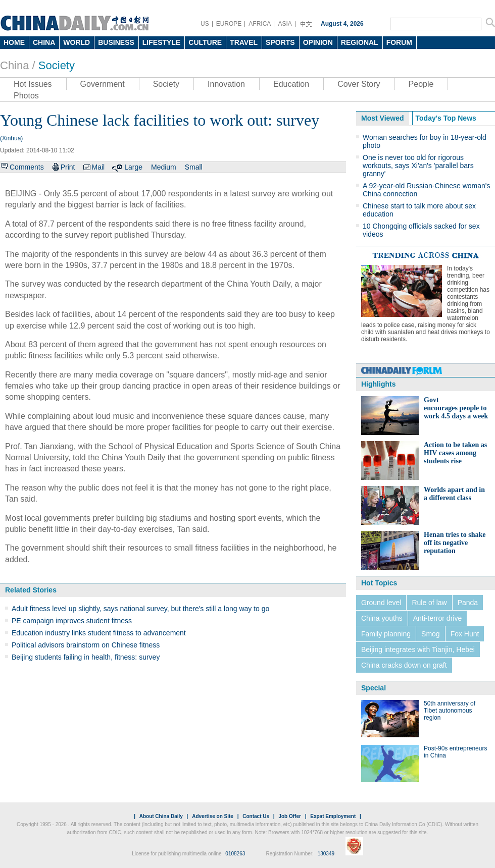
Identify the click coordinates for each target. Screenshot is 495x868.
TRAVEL (244, 42)
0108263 (235, 854)
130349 (326, 854)
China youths (382, 618)
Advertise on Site (213, 816)
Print (68, 167)
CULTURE (205, 42)
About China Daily (161, 816)
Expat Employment (333, 816)
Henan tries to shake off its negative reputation (455, 543)
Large (133, 167)
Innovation (226, 84)
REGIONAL (360, 42)
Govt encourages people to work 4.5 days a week (456, 408)
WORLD (77, 42)
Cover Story (359, 84)
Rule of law (429, 603)
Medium (164, 167)
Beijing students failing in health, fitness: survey (86, 657)
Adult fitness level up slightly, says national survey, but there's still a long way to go (140, 609)
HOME (14, 42)
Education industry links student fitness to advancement (99, 633)
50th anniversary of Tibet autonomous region (450, 711)
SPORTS (280, 42)
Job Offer (289, 816)
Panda (468, 603)
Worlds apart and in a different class (454, 494)
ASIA (285, 24)
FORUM (399, 42)
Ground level (381, 603)
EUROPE (229, 24)
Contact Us (256, 816)
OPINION (318, 42)
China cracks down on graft (404, 665)
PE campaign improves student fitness (72, 621)
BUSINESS (116, 42)
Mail (98, 167)
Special (374, 688)
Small (194, 167)
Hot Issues (33, 84)
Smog (431, 634)
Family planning (386, 634)
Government (103, 84)
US (205, 24)
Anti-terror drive (437, 618)
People (421, 84)
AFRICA (260, 24)
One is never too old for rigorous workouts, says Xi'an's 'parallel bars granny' (418, 166)
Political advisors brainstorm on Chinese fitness (86, 645)
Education (291, 84)
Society (57, 65)
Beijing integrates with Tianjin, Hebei (418, 649)
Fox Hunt (465, 634)
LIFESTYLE (161, 42)
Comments (27, 167)
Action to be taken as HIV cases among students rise (455, 453)
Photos (26, 96)
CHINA (44, 42)
